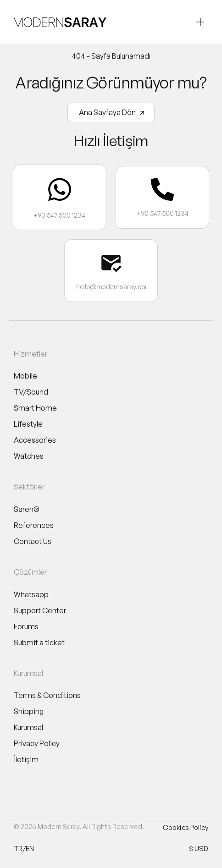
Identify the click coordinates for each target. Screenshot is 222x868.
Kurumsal (28, 727)
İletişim (26, 759)
